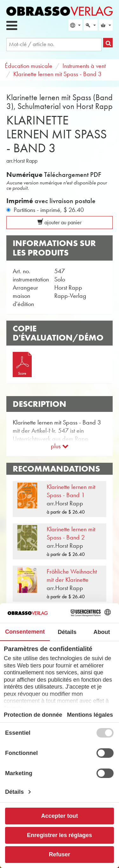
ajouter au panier (60, 222)
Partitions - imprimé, (49, 210)
